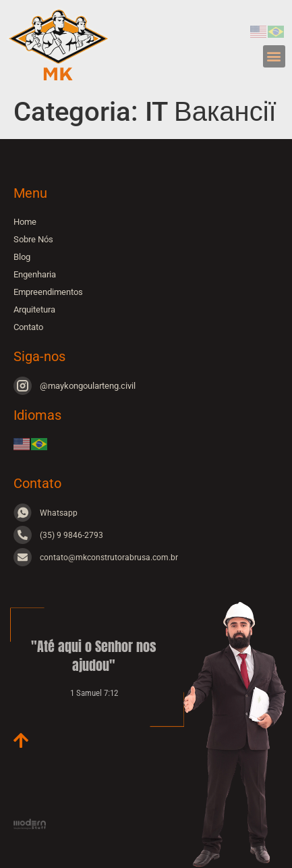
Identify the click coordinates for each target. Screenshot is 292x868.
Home (25, 222)
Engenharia (35, 274)
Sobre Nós (33, 239)
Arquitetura (34, 309)
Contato (28, 327)
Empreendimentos (48, 292)
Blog (22, 257)
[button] (274, 56)
